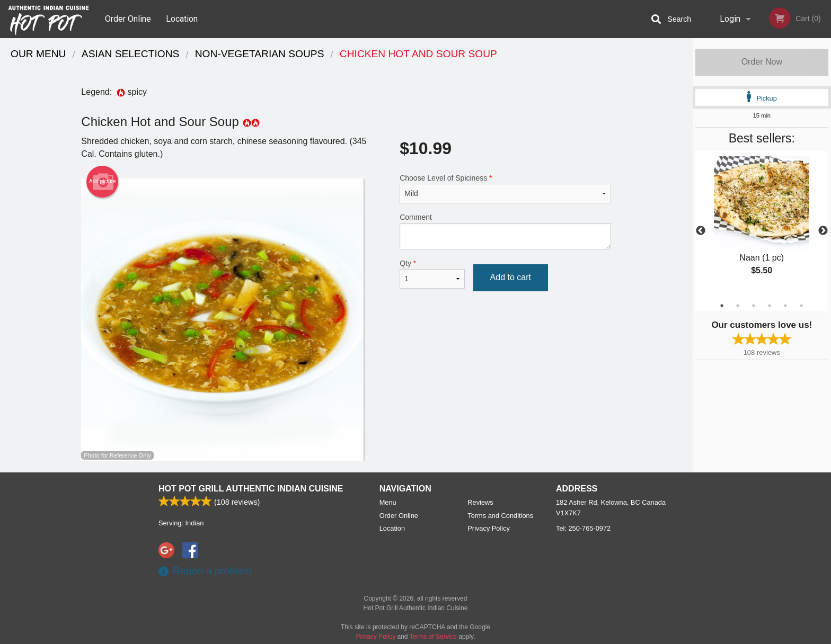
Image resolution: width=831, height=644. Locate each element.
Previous (701, 231)
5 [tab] (785, 306)
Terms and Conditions (500, 516)
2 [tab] (738, 306)
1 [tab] (722, 306)
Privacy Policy (489, 528)
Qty (432, 274)
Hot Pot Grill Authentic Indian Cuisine (251, 489)
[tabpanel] (762, 225)
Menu (388, 502)
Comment (505, 231)
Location (182, 19)
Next (823, 231)
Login (730, 19)
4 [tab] (770, 306)
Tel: (583, 528)
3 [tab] (754, 306)
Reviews (480, 502)
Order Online (128, 19)
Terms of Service (433, 637)
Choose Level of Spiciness (505, 189)
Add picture (103, 182)
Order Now (762, 62)
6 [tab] (801, 306)
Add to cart (511, 277)
